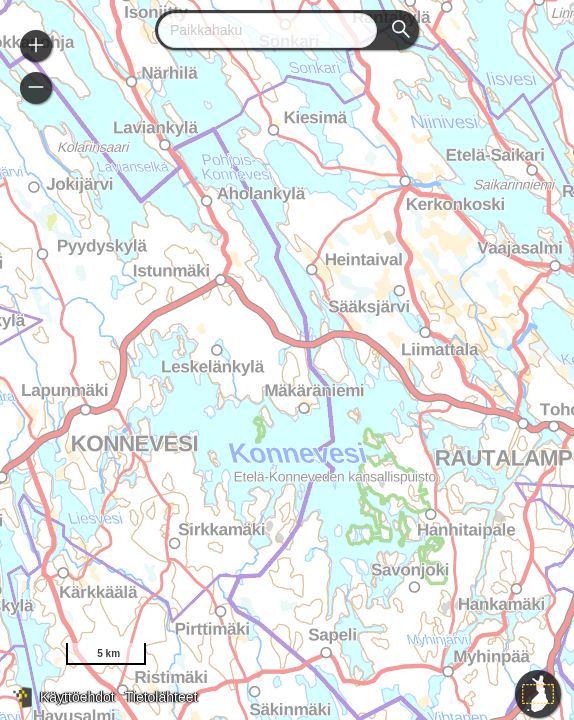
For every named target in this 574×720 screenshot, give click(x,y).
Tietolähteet (161, 697)
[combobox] (259, 30)
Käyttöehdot (77, 697)
